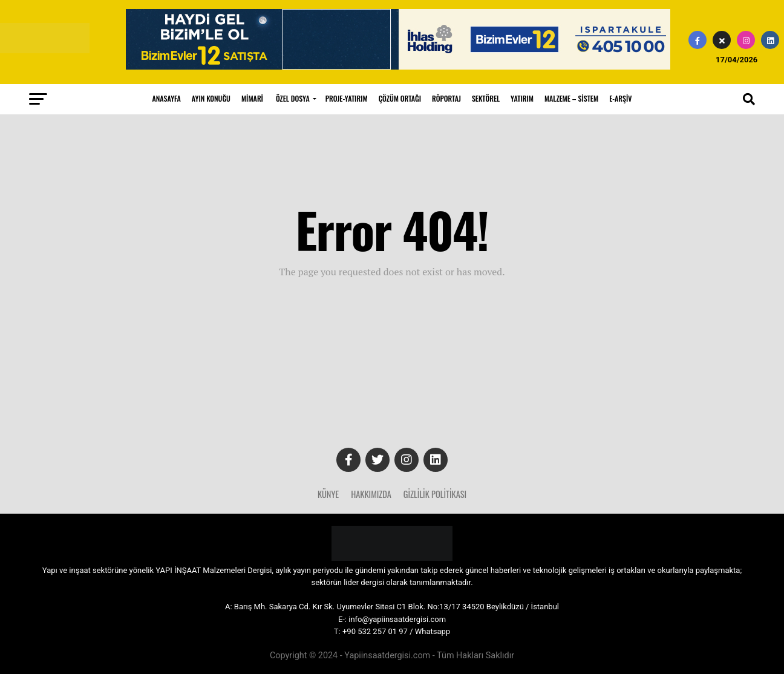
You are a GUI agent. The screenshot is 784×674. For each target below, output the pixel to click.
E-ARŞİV (620, 98)
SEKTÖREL (486, 98)
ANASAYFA (167, 98)
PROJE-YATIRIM (347, 98)
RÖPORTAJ (446, 98)
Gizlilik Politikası (435, 494)
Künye (328, 494)
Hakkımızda (371, 494)
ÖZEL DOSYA (293, 98)
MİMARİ (252, 98)
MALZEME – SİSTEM (571, 98)
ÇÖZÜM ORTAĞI (400, 98)
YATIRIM (522, 98)
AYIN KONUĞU (211, 98)
